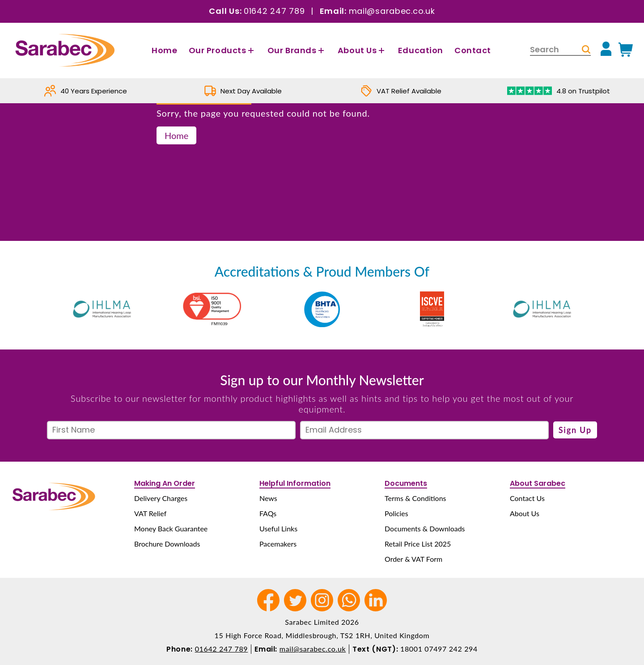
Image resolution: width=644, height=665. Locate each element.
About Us (362, 50)
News (268, 498)
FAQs (268, 513)
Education (421, 50)
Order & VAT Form (413, 559)
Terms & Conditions (415, 498)
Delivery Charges (161, 498)
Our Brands (297, 50)
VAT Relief (150, 513)
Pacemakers (278, 544)
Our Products (222, 50)
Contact (473, 50)
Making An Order (165, 483)
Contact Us (527, 498)
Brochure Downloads (167, 544)
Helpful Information (295, 483)
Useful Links (278, 528)
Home (164, 50)
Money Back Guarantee (171, 528)
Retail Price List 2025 (418, 544)
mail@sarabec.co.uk (392, 11)
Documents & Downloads (425, 528)
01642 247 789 (274, 11)
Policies (396, 513)
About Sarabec (538, 483)
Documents (406, 483)
